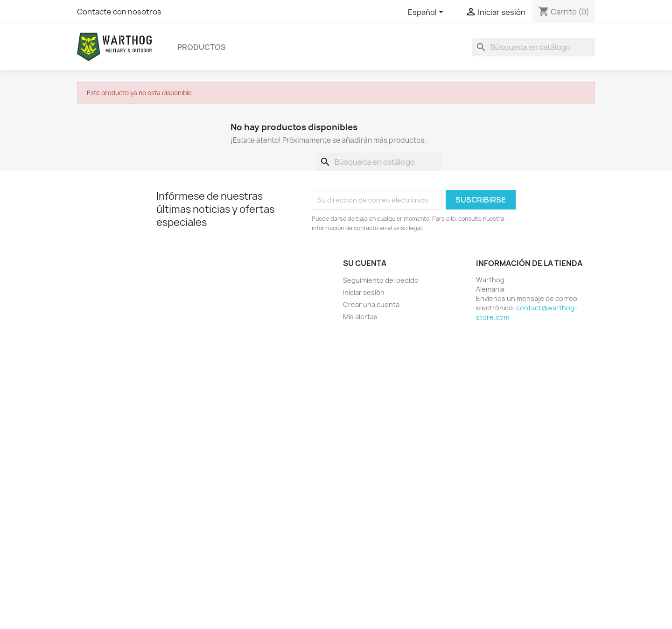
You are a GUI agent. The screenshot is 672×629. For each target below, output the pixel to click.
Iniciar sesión (364, 292)
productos (202, 47)
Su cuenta (365, 263)
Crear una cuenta (371, 304)
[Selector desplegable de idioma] (427, 13)
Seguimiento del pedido (381, 280)
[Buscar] (533, 47)
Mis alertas (360, 317)
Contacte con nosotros (119, 12)
